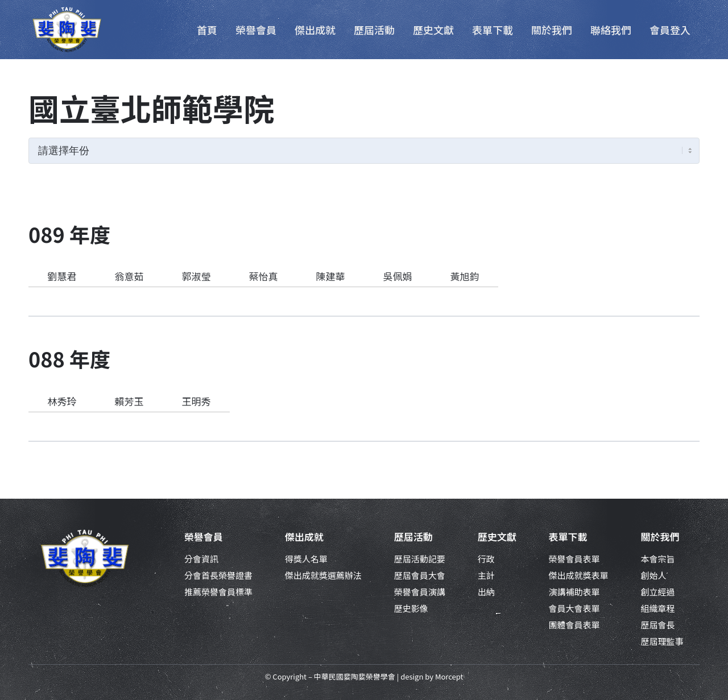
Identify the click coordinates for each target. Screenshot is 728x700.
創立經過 (657, 592)
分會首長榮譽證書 (218, 575)
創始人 (653, 575)
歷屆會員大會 (420, 575)
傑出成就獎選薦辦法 (323, 575)
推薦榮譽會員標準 (218, 592)
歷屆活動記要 (420, 559)
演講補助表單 (574, 592)
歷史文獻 (497, 537)
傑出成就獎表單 (579, 575)
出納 (486, 592)
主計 (486, 575)
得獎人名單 (306, 559)
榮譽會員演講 (420, 592)
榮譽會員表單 (574, 559)
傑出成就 (304, 537)
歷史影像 (411, 608)
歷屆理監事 (662, 641)
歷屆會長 (657, 625)
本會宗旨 (657, 559)
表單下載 (568, 537)
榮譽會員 (204, 537)
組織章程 (657, 608)
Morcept (449, 676)
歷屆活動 (413, 537)
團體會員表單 (574, 625)
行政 (486, 559)
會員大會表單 (574, 608)
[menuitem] (207, 30)
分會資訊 (201, 559)
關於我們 (660, 537)
